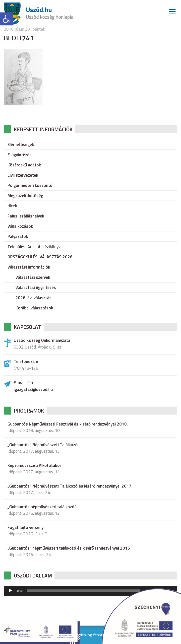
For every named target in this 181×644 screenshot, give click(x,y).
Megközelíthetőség (25, 196)
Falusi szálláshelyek (26, 216)
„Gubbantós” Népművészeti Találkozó (43, 445)
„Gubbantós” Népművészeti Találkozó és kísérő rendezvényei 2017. (70, 486)
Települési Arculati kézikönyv (34, 247)
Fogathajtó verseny (26, 527)
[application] (90, 591)
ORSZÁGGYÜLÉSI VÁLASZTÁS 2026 (40, 257)
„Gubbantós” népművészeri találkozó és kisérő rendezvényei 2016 (69, 548)
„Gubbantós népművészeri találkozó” (42, 507)
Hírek (12, 206)
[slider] (84, 591)
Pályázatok (18, 236)
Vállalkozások (20, 226)
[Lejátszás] (10, 591)
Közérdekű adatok (24, 165)
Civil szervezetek (23, 175)
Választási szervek (33, 277)
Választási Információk (29, 267)
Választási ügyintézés (36, 287)
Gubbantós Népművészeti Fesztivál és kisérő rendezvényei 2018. (68, 424)
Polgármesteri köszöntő (30, 185)
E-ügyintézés (20, 155)
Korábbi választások (34, 308)
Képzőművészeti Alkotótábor (34, 465)
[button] (6, 19)
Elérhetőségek (21, 144)
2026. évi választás (33, 298)
